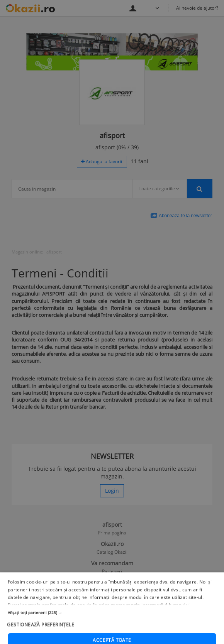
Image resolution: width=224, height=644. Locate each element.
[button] (112, 627)
